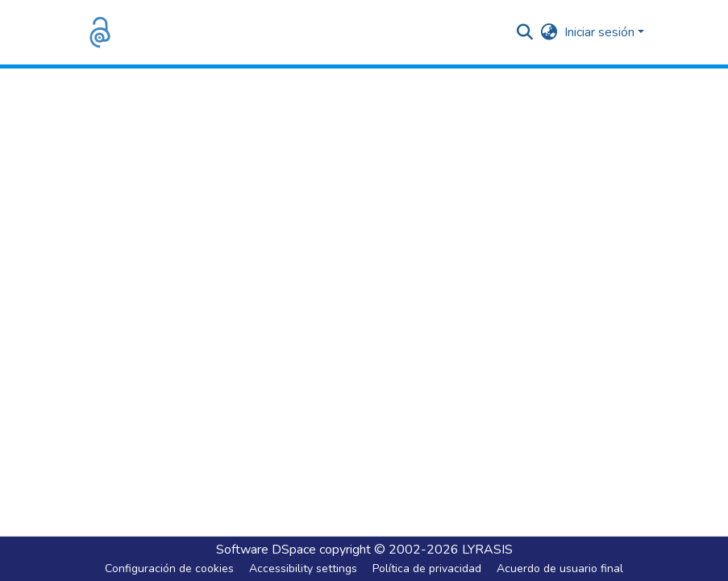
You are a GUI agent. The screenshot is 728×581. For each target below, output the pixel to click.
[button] (100, 32)
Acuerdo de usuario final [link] (560, 569)
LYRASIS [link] (487, 550)
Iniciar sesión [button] (601, 32)
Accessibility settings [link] (303, 569)
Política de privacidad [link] (427, 569)
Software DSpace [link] (266, 550)
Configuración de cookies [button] (169, 569)
